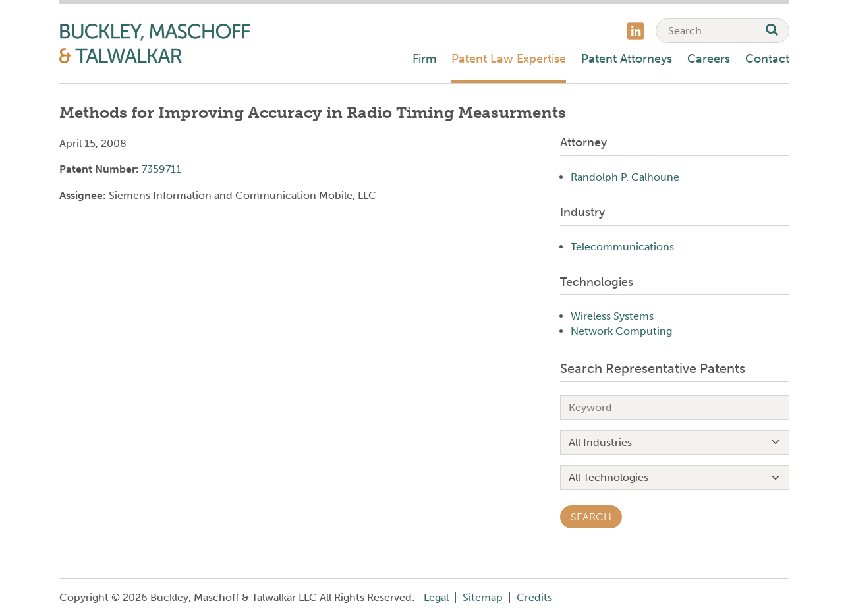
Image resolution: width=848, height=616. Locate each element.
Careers (709, 59)
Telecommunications (622, 247)
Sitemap (483, 597)
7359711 (161, 169)
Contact (767, 59)
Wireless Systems (612, 316)
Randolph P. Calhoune (625, 177)
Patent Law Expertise (509, 59)
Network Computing (621, 331)
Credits (534, 597)
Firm (424, 59)
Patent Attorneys (627, 59)
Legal (436, 597)
